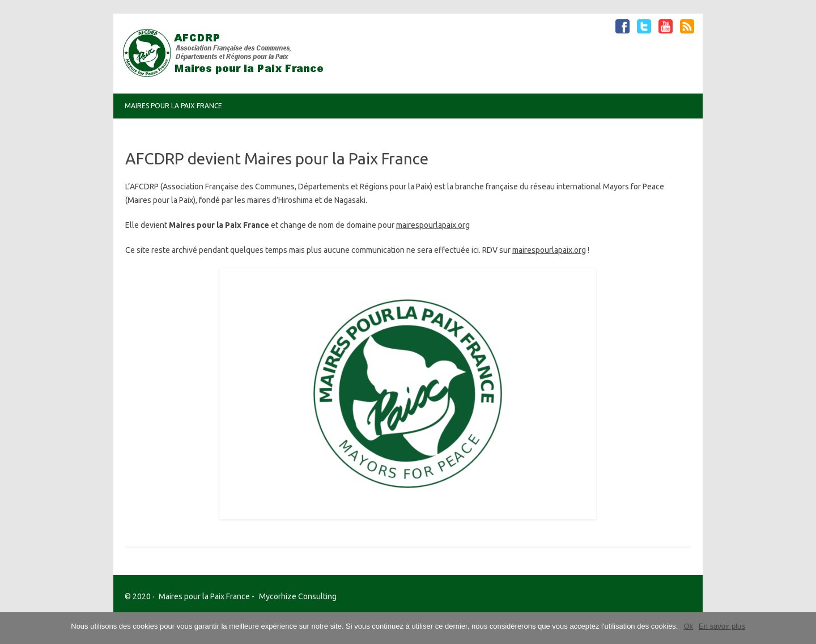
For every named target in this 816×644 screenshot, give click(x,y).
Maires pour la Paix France (173, 106)
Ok (688, 626)
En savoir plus (722, 626)
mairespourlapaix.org (433, 225)
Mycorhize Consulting (298, 596)
